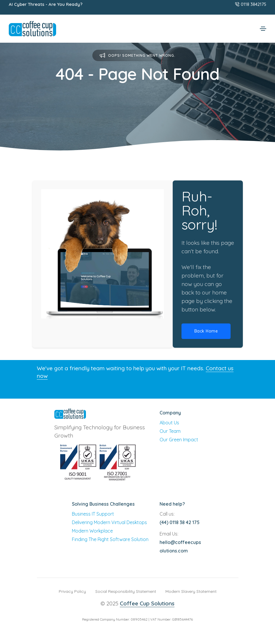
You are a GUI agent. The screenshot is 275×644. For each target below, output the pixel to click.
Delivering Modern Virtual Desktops (109, 522)
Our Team (170, 431)
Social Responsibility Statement (126, 591)
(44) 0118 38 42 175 (180, 522)
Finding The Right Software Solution (110, 539)
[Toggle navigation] (263, 29)
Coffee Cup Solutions (147, 603)
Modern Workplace (92, 531)
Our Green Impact (179, 440)
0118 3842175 (251, 4)
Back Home (206, 331)
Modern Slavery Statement (191, 591)
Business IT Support (93, 514)
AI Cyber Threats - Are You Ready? (46, 4)
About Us (169, 423)
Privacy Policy (72, 591)
